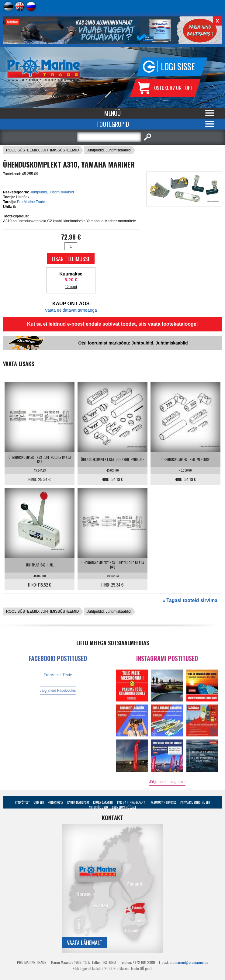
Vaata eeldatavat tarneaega (71, 310)
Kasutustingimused (163, 802)
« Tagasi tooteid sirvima (190, 600)
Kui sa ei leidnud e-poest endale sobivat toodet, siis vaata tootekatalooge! (112, 324)
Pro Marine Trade (31, 202)
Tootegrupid (113, 124)
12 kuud (71, 287)
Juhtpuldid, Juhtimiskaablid (109, 150)
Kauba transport (78, 802)
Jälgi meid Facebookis (58, 691)
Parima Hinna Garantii (132, 802)
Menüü (112, 113)
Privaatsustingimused (195, 802)
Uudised (39, 802)
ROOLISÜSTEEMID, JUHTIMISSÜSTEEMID (42, 150)
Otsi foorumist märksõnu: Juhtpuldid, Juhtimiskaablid (133, 343)
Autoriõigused (98, 807)
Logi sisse (178, 66)
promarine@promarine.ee (189, 962)
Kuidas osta (55, 802)
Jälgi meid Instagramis (167, 782)
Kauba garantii (103, 802)
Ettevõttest (22, 802)
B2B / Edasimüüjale (124, 807)
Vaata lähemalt (85, 943)
